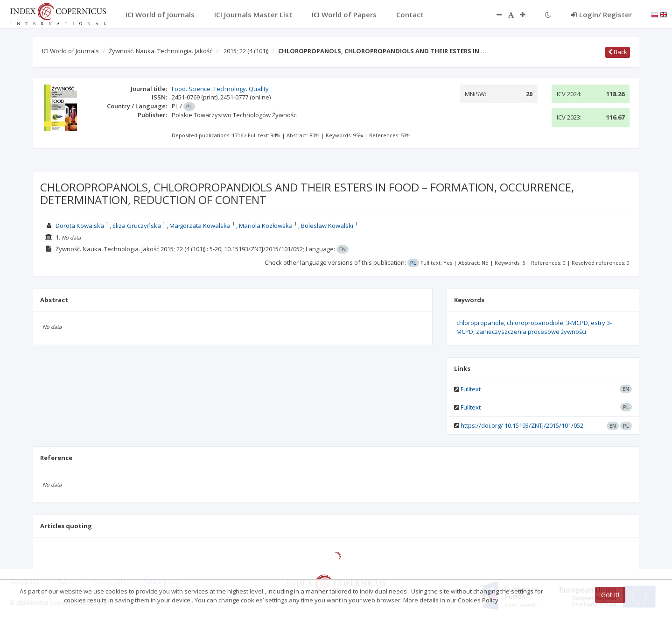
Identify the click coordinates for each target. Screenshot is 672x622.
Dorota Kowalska (80, 226)
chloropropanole (480, 323)
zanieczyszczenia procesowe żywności (531, 332)
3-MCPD (577, 323)
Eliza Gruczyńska (137, 226)
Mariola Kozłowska (266, 226)
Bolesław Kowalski (327, 226)
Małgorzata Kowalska (200, 226)
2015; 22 (246, 51)
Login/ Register (601, 14)
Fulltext (471, 389)
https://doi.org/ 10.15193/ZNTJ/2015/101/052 (522, 425)
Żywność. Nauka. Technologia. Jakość (161, 51)
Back (618, 52)
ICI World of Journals (70, 51)
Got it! (610, 595)
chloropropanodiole (535, 323)
